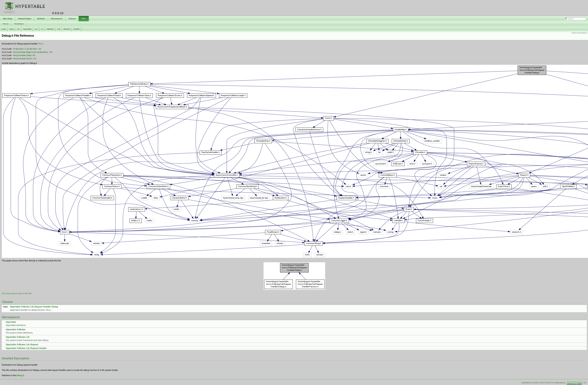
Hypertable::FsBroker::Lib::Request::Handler (26, 348)
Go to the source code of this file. (17, 293)
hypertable (27, 29)
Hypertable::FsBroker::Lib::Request (22, 345)
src (18, 29)
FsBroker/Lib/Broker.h (27, 49)
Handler (77, 29)
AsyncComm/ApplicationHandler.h (33, 52)
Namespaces (583, 33)
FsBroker (50, 29)
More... (42, 44)
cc (42, 29)
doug (12, 29)
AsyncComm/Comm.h (24, 55)
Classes (574, 33)
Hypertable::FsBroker (16, 330)
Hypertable (11, 322)
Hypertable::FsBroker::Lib (18, 337)
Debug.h (20, 375)
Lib (59, 29)
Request (67, 29)
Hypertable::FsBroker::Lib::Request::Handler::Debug (34, 307)
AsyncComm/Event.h (25, 59)
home (4, 29)
